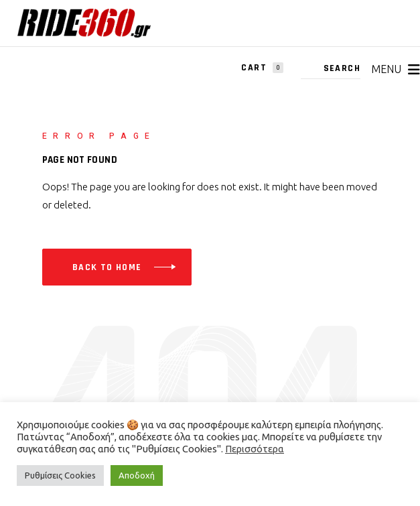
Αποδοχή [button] (137, 475)
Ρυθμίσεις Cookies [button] (60, 475)
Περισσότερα (255, 449)
